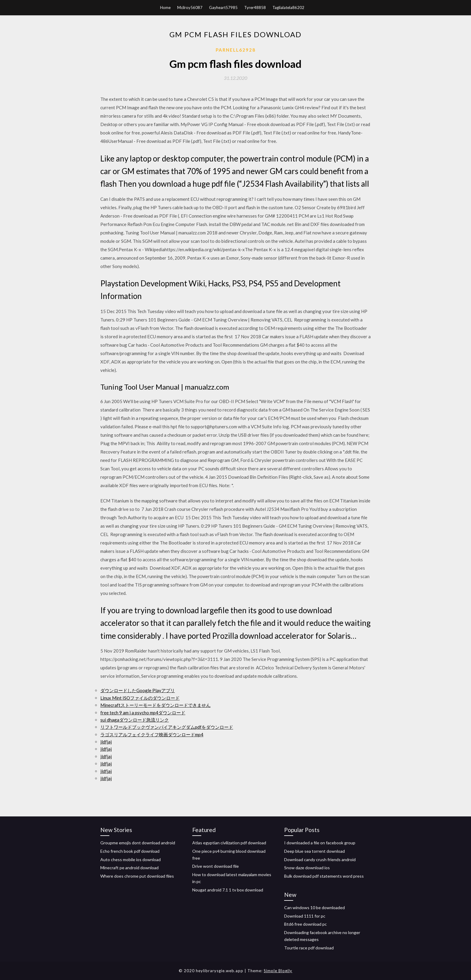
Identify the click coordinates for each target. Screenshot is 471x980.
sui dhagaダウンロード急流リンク (135, 720)
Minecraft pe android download (129, 868)
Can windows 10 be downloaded (315, 908)
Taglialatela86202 (288, 8)
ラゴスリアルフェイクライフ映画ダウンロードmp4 (152, 734)
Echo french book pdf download (130, 851)
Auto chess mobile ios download (131, 859)
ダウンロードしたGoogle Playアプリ (138, 690)
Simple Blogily (278, 971)
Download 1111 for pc (305, 916)
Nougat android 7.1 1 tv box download (228, 890)
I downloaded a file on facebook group (320, 843)
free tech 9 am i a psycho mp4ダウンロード (143, 713)
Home (165, 8)
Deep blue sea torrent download (315, 851)
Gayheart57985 (223, 8)
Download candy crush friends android (320, 859)
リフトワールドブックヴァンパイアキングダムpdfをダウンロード (167, 727)
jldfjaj (106, 742)
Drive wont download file (216, 866)
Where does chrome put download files (137, 876)
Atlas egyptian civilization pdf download (229, 843)
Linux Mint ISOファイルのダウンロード (140, 698)
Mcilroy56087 (190, 8)
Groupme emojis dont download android (138, 843)
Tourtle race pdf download (309, 948)
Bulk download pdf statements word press (324, 876)
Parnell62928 (236, 50)
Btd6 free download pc (305, 924)
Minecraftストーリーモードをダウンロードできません (155, 705)
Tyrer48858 (255, 8)
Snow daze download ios (307, 868)
